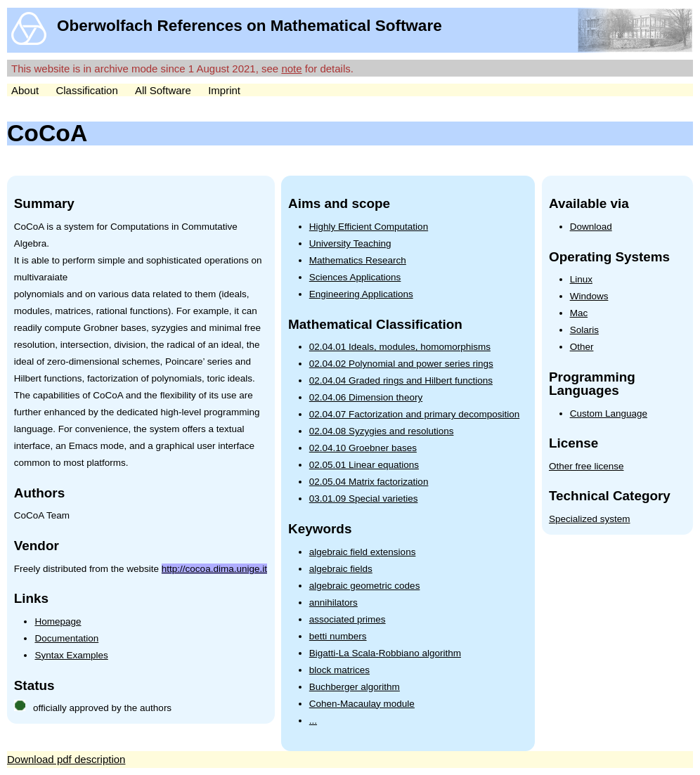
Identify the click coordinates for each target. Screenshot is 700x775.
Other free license (586, 466)
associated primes (348, 619)
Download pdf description (66, 759)
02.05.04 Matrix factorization (369, 482)
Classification (86, 90)
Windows (589, 296)
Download (591, 227)
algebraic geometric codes (365, 586)
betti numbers (338, 636)
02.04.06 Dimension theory (366, 397)
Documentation (66, 638)
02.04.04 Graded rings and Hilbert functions (401, 380)
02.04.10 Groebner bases (363, 448)
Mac (579, 313)
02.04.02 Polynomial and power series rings (401, 364)
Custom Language (609, 413)
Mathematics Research (358, 260)
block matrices (339, 670)
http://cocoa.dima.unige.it (214, 569)
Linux (581, 279)
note (291, 69)
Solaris (584, 330)
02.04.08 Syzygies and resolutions (382, 431)
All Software (163, 90)
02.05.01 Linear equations (364, 465)
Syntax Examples (71, 655)
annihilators (333, 603)
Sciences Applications (355, 277)
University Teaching (350, 243)
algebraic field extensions (363, 552)
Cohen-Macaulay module (362, 704)
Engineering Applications (361, 294)
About (25, 90)
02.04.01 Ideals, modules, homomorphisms (400, 347)
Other (582, 347)
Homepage (58, 621)
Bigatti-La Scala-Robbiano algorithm (385, 653)
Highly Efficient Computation (369, 227)
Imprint (224, 90)
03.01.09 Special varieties (364, 499)
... (313, 721)
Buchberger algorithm (355, 687)
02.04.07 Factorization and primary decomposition (414, 414)
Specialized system (590, 519)
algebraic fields (341, 569)
